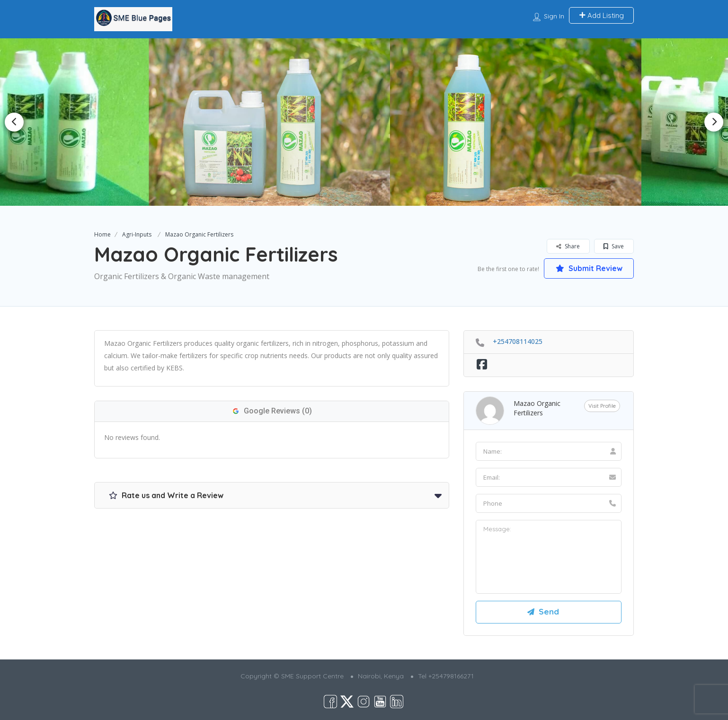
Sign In (554, 16)
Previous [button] (14, 122)
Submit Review (589, 268)
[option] (265, 122)
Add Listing (601, 15)
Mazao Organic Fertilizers (537, 408)
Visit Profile (602, 406)
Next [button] (714, 122)
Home (102, 234)
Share (568, 246)
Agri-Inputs (137, 234)
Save (614, 246)
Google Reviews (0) (272, 411)
